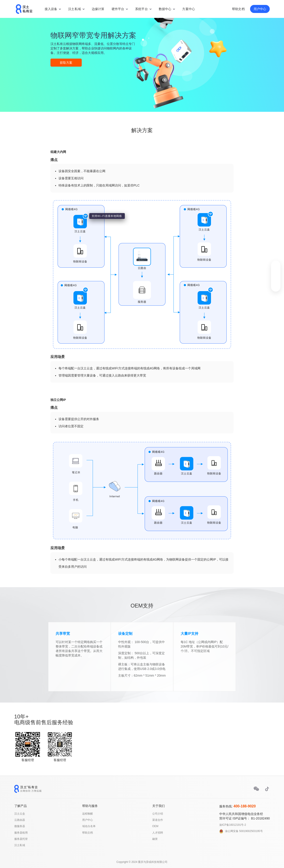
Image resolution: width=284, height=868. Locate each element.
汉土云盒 (20, 814)
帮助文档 (238, 9)
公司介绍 (158, 814)
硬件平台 (118, 9)
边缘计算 (98, 9)
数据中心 (165, 9)
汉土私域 (74, 9)
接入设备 (51, 9)
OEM (155, 826)
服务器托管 (21, 839)
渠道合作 (158, 820)
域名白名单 (89, 826)
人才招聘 (158, 833)
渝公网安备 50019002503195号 (244, 831)
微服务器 (20, 826)
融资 (155, 839)
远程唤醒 (88, 814)
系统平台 (141, 9)
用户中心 (260, 9)
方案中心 (189, 9)
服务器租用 (21, 833)
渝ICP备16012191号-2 (233, 825)
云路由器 (20, 820)
